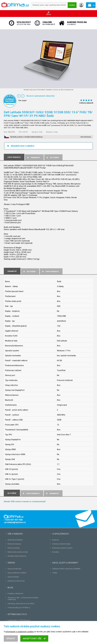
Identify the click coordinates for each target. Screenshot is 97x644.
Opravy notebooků (14, 569)
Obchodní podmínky (15, 540)
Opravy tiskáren (13, 577)
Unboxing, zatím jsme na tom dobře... (21, 604)
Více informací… (86, 137)
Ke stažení (52, 158)
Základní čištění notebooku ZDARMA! (66, 569)
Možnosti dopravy (14, 544)
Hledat (72, 5)
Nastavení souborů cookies (62, 548)
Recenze (55, 540)
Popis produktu (50, 272)
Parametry (33, 158)
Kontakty (56, 552)
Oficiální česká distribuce (17, 556)
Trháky (55, 573)
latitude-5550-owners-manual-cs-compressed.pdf (25, 501)
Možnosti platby (14, 548)
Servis (11, 563)
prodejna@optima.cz (21, 624)
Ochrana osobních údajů (61, 544)
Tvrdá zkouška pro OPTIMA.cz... (19, 608)
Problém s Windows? (15, 594)
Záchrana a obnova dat (16, 581)
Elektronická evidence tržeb (18, 552)
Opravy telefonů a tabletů (17, 573)
